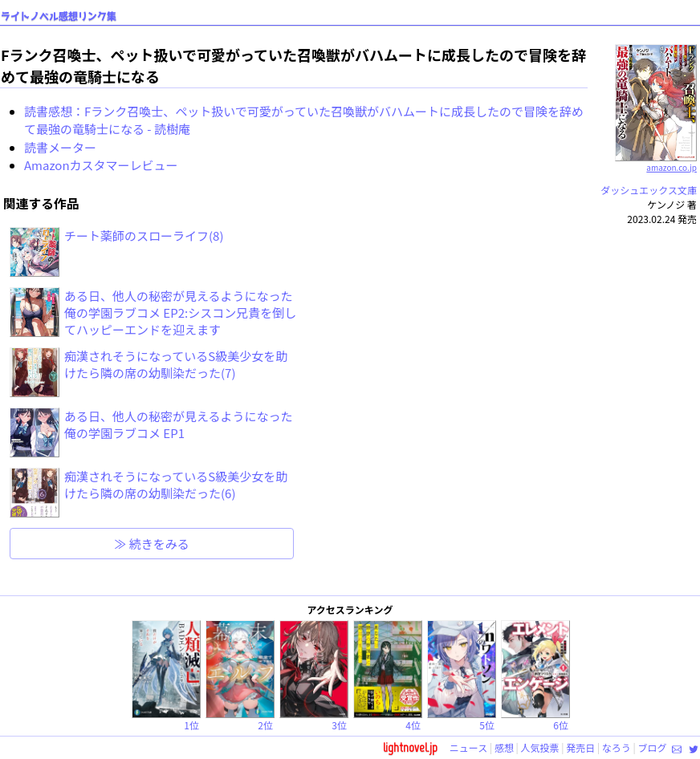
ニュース (468, 747)
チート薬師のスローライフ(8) (144, 235)
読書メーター (60, 147)
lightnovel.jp (410, 747)
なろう (617, 747)
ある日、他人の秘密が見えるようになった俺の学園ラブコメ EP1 (179, 424)
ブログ (652, 747)
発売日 (580, 747)
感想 (504, 747)
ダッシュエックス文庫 (649, 190)
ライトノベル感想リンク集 (59, 16)
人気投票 (540, 747)
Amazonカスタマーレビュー (101, 165)
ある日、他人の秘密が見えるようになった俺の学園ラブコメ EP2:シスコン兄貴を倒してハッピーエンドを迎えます (180, 313)
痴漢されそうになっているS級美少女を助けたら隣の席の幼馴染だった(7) (176, 364)
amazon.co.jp (656, 161)
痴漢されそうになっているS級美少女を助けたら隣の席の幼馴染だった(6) (176, 485)
